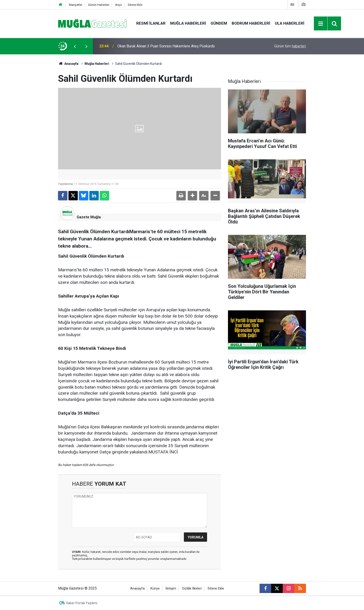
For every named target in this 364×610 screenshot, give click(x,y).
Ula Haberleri (290, 23)
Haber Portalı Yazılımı (82, 603)
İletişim (171, 589)
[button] (192, 196)
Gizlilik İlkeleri (192, 589)
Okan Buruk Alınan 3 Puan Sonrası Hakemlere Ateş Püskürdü (166, 46)
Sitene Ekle (135, 5)
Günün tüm (290, 46)
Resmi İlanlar (151, 23)
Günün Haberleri (99, 5)
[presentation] (75, 46)
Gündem (219, 23)
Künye (155, 589)
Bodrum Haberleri (251, 23)
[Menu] (321, 24)
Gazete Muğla (89, 217)
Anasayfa (68, 64)
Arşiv (119, 5)
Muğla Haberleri (188, 23)
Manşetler (76, 5)
